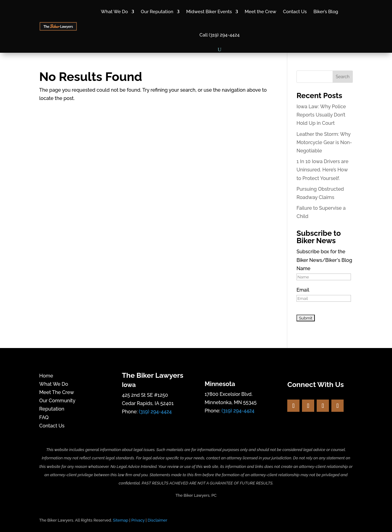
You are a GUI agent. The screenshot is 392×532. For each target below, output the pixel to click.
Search (343, 77)
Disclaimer (157, 520)
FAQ (44, 417)
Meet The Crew (57, 392)
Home (46, 376)
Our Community (57, 401)
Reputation (52, 409)
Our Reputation (157, 12)
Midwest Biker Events (209, 12)
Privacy (138, 520)
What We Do (114, 12)
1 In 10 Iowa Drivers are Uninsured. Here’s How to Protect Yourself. (322, 170)
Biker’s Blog (326, 12)
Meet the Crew (260, 12)
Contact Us (295, 12)
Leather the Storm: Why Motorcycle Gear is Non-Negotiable (324, 142)
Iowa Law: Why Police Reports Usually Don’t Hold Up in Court (321, 115)
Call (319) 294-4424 (219, 35)
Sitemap (121, 520)
